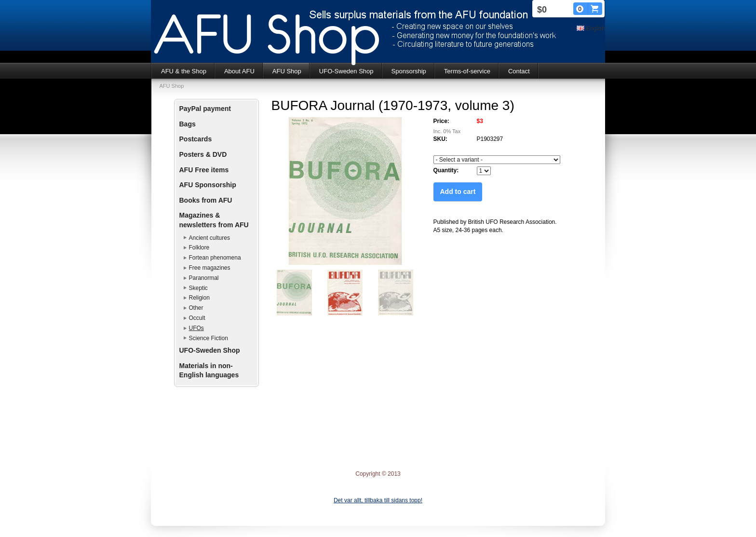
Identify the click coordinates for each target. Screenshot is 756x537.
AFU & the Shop (184, 71)
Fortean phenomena (215, 258)
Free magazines (210, 268)
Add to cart (458, 192)
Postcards (196, 139)
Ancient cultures (209, 238)
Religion (199, 298)
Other (196, 308)
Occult (197, 318)
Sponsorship (409, 71)
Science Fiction (209, 338)
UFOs (196, 328)
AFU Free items (204, 170)
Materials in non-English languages (209, 371)
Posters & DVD (203, 154)
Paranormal (204, 278)
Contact (519, 71)
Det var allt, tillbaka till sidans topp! (378, 500)
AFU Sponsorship (208, 185)
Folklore (199, 248)
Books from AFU (206, 200)
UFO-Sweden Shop (346, 71)
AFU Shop (287, 71)
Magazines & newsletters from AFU (214, 220)
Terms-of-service (467, 71)
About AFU (239, 71)
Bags (188, 124)
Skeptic (198, 288)
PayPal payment (205, 109)
